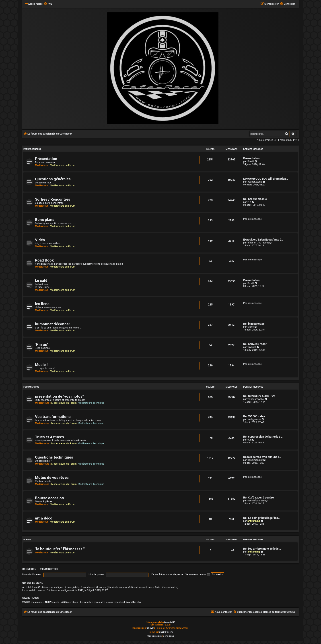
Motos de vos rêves (52, 478)
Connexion (29, 569)
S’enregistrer (49, 569)
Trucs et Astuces (49, 437)
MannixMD (170, 622)
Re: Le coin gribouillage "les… (262, 518)
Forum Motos (31, 387)
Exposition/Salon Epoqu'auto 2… (263, 240)
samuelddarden (256, 501)
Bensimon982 (255, 460)
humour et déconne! (52, 324)
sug (249, 440)
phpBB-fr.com (166, 632)
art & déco (44, 518)
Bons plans (45, 220)
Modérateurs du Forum (63, 165)
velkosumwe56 (256, 399)
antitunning (254, 521)
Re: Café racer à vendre (258, 498)
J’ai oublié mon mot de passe (167, 574)
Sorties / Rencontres (53, 199)
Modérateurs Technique (91, 403)
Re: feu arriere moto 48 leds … (262, 549)
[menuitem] (48, 4)
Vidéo (40, 240)
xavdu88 (252, 347)
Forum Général (32, 149)
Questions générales (53, 179)
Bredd (251, 161)
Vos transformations (53, 417)
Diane (251, 327)
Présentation (46, 159)
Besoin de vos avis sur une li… (262, 457)
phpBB (150, 628)
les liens (42, 304)
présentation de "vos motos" (59, 396)
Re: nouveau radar (255, 344)
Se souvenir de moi (198, 574)
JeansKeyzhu (255, 182)
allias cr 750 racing (258, 243)
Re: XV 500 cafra (254, 416)
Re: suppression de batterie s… (263, 437)
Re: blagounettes (254, 324)
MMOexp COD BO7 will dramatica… (266, 179)
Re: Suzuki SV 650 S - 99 (259, 396)
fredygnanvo (254, 419)
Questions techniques (54, 457)
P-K (249, 202)
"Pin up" (42, 344)
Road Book (44, 260)
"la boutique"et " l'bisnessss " (60, 549)
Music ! (41, 365)
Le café (41, 281)
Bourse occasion (49, 498)
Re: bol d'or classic (255, 199)
